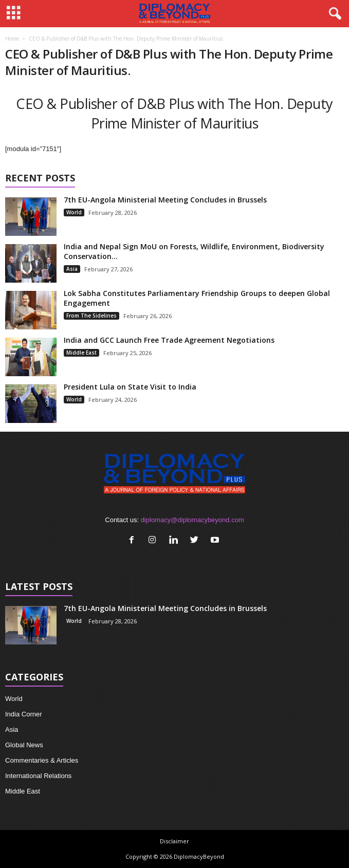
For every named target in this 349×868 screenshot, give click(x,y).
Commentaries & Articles (42, 760)
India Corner (24, 714)
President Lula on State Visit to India (130, 387)
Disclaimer (174, 841)
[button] (333, 14)
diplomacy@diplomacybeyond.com (192, 520)
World (74, 212)
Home (12, 39)
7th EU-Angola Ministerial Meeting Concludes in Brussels (165, 200)
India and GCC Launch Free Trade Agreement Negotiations (169, 340)
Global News (24, 745)
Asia (72, 269)
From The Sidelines (91, 316)
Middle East (81, 353)
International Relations (38, 776)
